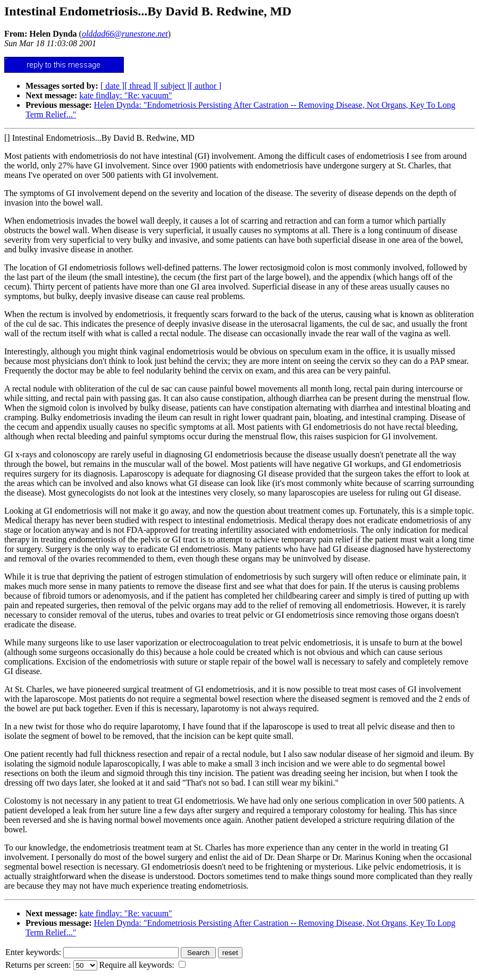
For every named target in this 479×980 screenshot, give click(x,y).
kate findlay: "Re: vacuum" (125, 95)
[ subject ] (173, 86)
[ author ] (206, 86)
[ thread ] (140, 86)
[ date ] (112, 86)
